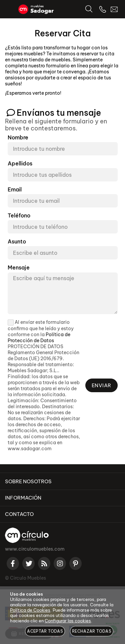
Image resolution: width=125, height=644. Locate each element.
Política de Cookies (30, 610)
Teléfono (19, 216)
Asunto (17, 242)
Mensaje (19, 268)
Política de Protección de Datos (39, 338)
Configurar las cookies (68, 621)
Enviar (101, 385)
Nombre (18, 138)
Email (15, 190)
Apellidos (20, 164)
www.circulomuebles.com (35, 549)
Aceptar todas (45, 631)
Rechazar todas (92, 631)
